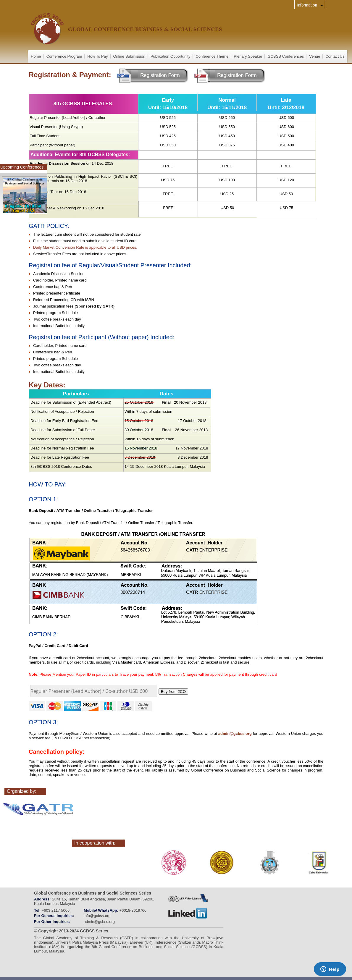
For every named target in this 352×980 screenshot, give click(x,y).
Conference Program (64, 56)
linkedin (188, 913)
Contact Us (335, 56)
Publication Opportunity (170, 56)
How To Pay (97, 56)
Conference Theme (212, 56)
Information (311, 5)
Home (36, 56)
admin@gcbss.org (235, 734)
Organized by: (22, 791)
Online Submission (129, 56)
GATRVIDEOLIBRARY (188, 898)
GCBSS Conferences (286, 56)
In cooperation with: (95, 843)
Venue (315, 56)
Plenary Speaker (248, 56)
